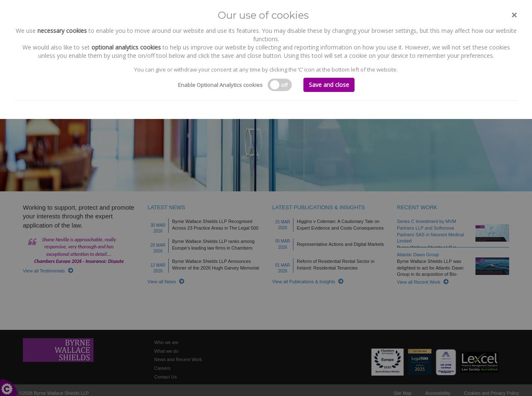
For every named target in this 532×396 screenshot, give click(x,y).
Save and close (329, 85)
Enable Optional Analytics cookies (220, 85)
